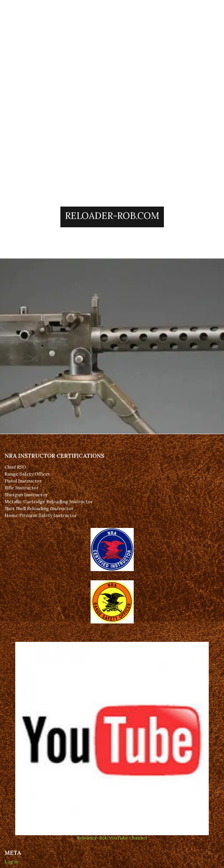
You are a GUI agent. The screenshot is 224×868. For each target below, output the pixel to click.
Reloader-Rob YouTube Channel (112, 835)
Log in (12, 862)
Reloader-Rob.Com (112, 216)
